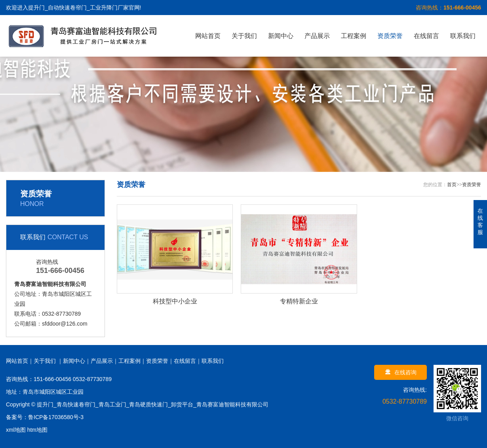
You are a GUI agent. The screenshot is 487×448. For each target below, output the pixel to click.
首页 (452, 185)
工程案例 (354, 36)
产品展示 (317, 36)
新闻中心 (281, 36)
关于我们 (244, 36)
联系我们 (463, 36)
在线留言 (426, 36)
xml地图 (16, 430)
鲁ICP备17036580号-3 (56, 417)
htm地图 (37, 430)
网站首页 (208, 36)
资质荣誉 (390, 36)
